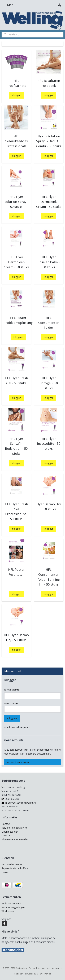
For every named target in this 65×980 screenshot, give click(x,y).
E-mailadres (12, 690)
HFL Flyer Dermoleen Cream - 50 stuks (16, 262)
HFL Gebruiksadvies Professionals (16, 141)
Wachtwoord (12, 703)
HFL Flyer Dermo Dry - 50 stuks (16, 637)
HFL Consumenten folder (49, 323)
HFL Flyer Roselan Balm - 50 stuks (49, 262)
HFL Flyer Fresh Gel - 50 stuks (16, 381)
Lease (5, 872)
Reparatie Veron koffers (15, 868)
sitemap (41, 968)
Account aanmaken (18, 762)
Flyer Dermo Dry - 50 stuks (49, 507)
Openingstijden (10, 832)
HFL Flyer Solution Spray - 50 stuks (16, 202)
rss (49, 968)
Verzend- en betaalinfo (14, 828)
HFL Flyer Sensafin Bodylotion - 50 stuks (16, 446)
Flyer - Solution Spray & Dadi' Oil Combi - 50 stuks (49, 141)
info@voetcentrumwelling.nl (19, 803)
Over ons (7, 835)
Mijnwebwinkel (44, 974)
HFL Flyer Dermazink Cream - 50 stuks (49, 202)
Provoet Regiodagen (13, 907)
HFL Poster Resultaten (16, 572)
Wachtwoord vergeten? (17, 727)
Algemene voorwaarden (15, 839)
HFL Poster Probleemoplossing (18, 320)
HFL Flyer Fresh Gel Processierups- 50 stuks (16, 511)
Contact (6, 824)
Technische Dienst (12, 864)
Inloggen (16, 95)
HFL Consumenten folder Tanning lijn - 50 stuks (49, 577)
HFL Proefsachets (16, 83)
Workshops (8, 911)
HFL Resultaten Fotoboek (49, 83)
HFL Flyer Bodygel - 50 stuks (49, 383)
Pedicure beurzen (11, 903)
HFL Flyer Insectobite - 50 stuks (49, 444)
